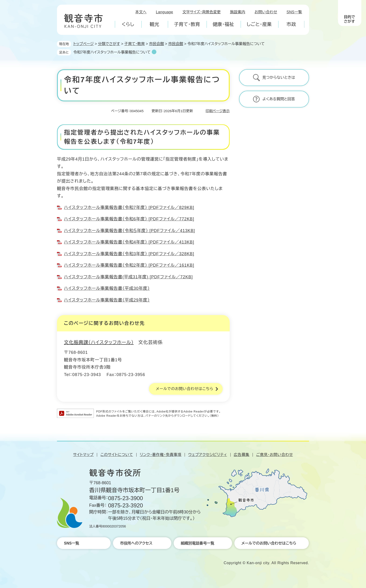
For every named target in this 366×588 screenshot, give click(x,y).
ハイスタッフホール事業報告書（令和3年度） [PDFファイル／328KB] (129, 254)
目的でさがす (349, 19)
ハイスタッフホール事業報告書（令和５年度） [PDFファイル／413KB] (130, 231)
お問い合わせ (266, 12)
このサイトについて (117, 455)
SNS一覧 (294, 12)
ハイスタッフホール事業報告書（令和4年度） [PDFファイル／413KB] (129, 242)
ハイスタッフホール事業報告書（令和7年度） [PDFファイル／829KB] (129, 208)
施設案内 (238, 12)
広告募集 (242, 455)
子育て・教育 (134, 44)
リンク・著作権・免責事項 (161, 455)
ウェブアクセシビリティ (208, 455)
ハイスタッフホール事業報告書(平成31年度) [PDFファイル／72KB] (128, 277)
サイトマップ (83, 455)
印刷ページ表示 (218, 111)
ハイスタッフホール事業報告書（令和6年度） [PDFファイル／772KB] (129, 219)
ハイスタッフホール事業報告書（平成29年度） (107, 300)
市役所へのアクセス (136, 543)
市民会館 (156, 44)
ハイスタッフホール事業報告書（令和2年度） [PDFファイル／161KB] (129, 265)
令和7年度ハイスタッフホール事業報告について (112, 52)
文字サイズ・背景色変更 (202, 12)
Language (165, 12)
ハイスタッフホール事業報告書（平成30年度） (107, 288)
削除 (154, 52)
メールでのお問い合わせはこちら (185, 389)
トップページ (83, 44)
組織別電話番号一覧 (197, 543)
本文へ (141, 12)
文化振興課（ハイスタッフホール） (99, 342)
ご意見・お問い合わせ (274, 455)
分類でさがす (109, 44)
